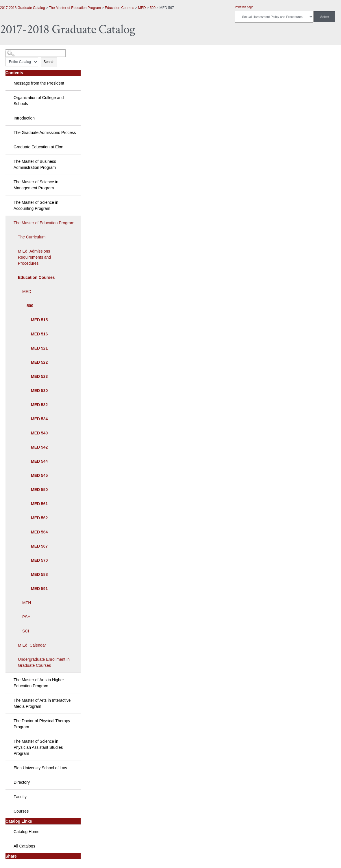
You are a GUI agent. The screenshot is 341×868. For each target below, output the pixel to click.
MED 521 (39, 348)
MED (142, 8)
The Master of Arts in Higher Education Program (39, 683)
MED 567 (39, 546)
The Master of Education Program (75, 8)
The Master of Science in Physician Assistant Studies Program (38, 747)
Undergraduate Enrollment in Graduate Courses (44, 662)
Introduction (24, 118)
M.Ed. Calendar (32, 645)
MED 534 (39, 419)
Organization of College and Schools (39, 101)
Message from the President (39, 83)
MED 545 (39, 475)
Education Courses (119, 8)
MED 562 (39, 518)
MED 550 (39, 490)
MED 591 (39, 589)
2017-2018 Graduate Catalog (22, 8)
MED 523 (39, 376)
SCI (26, 631)
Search (49, 62)
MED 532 (39, 405)
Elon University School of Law (40, 768)
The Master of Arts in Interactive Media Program (42, 703)
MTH (27, 603)
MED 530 (39, 391)
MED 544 (39, 461)
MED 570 (39, 560)
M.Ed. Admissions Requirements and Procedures (34, 257)
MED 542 (39, 447)
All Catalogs (24, 846)
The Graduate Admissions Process (45, 132)
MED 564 (39, 532)
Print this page (244, 7)
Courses (21, 811)
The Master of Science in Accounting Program (36, 205)
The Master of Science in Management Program (36, 185)
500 (153, 8)
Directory (22, 782)
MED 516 (39, 334)
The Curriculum (32, 237)
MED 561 (39, 504)
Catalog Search (16, 51)
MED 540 (39, 433)
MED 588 (39, 574)
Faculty (20, 797)
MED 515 (39, 320)
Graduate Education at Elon (38, 147)
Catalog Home (27, 832)
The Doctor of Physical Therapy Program (42, 724)
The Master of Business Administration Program (35, 164)
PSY (26, 617)
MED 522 (39, 362)
